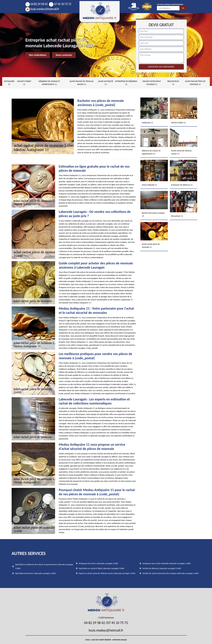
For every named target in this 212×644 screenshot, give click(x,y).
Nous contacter (64, 55)
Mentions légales (120, 640)
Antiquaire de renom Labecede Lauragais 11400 (99, 563)
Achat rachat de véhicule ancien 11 (82, 83)
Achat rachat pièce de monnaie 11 (195, 83)
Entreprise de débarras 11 (126, 83)
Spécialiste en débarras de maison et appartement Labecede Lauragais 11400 (44, 566)
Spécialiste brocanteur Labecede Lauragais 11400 (35, 573)
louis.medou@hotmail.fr (42, 9)
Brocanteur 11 (173, 83)
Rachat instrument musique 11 (152, 83)
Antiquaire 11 (9, 83)
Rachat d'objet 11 (24, 83)
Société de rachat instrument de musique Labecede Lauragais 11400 (171, 573)
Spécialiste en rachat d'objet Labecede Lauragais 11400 (102, 568)
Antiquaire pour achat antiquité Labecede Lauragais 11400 (167, 563)
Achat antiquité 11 (106, 83)
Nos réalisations (38, 55)
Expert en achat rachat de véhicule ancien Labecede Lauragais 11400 (107, 573)
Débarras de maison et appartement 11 (49, 83)
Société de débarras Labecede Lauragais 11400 (162, 568)
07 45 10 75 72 (60, 4)
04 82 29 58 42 (36, 4)
